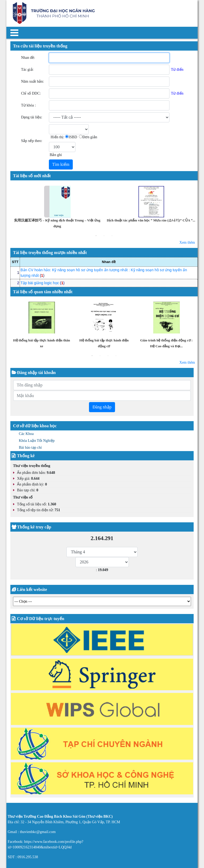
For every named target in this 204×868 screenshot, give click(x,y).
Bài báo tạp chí (30, 448)
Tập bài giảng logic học (40, 283)
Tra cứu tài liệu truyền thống (40, 46)
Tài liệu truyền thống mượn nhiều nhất (50, 253)
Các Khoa (26, 434)
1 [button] (96, 236)
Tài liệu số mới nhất (32, 176)
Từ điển (177, 70)
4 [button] (116, 356)
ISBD (73, 137)
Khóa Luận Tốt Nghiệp (37, 441)
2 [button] (104, 236)
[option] (57, 207)
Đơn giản (90, 137)
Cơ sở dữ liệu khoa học (35, 426)
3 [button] (112, 236)
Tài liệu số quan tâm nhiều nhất (43, 292)
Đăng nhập (102, 407)
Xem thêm (187, 242)
